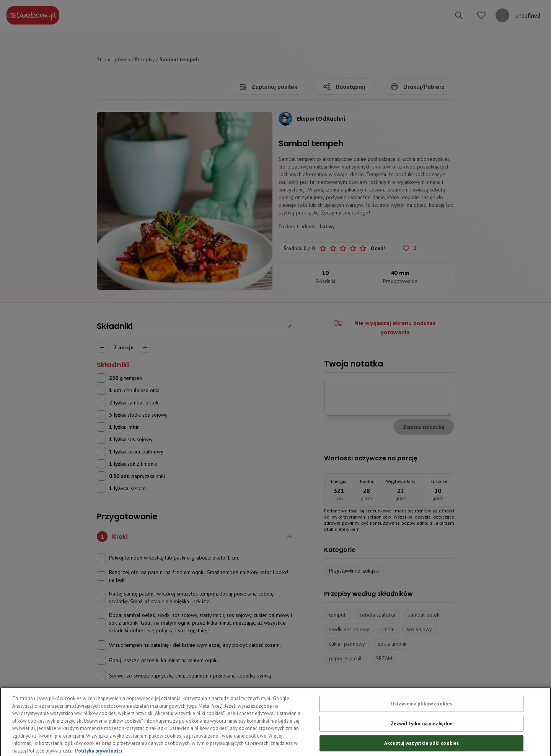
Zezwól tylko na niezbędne (421, 738)
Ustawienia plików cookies (421, 718)
